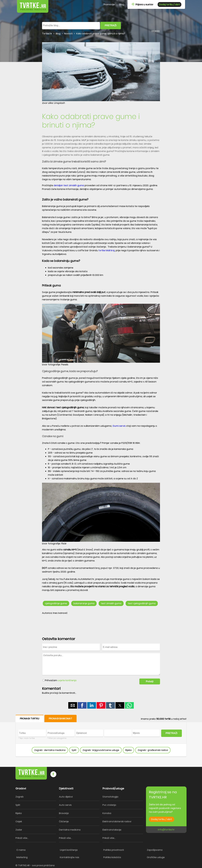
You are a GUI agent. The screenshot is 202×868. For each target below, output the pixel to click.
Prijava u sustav (142, 4)
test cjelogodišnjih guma (142, 603)
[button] (73, 705)
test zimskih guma (111, 603)
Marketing (22, 857)
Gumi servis (119, 426)
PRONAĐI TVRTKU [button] (30, 719)
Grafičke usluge (156, 857)
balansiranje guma (84, 603)
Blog (121, 4)
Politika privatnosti (114, 850)
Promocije (109, 4)
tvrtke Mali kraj (107, 250)
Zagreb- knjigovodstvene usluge (101, 750)
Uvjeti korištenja (69, 850)
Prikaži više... (22, 838)
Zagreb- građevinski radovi (153, 750)
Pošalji (150, 681)
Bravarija (64, 813)
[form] (101, 736)
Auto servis (65, 805)
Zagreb (20, 797)
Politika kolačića (112, 857)
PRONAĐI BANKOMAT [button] (60, 719)
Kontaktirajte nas (70, 857)
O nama (21, 850)
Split (74, 750)
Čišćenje (64, 821)
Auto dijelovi (66, 797)
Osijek (19, 821)
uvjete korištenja (67, 680)
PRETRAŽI (111, 25)
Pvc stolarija (109, 805)
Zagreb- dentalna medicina (50, 750)
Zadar (19, 830)
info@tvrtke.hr (166, 830)
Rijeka (128, 750)
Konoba (107, 813)
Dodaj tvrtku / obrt (169, 4)
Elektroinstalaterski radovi (117, 821)
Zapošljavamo (155, 850)
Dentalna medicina (70, 830)
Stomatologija (110, 797)
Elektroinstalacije (112, 830)
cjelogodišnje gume (56, 603)
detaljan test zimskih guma (69, 185)
